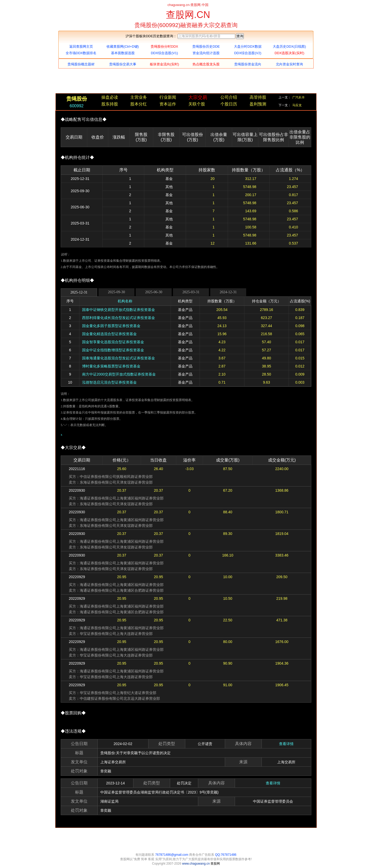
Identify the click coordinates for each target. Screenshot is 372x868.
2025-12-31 (79, 292)
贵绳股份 (77, 99)
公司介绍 (229, 97)
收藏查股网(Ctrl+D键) (123, 46)
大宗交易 (198, 97)
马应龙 (297, 105)
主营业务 (139, 97)
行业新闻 (168, 97)
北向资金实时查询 (289, 64)
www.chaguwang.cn (196, 864)
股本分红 (139, 104)
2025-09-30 (116, 292)
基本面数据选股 (123, 53)
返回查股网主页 (81, 46)
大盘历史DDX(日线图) (289, 46)
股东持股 (110, 104)
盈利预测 (258, 104)
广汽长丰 (299, 97)
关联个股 (197, 104)
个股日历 (229, 104)
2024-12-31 (228, 292)
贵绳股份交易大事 (123, 64)
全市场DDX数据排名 (81, 53)
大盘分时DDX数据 (248, 46)
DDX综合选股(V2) (248, 53)
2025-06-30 (154, 292)
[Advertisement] (186, 82)
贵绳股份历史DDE (206, 46)
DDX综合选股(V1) (164, 53)
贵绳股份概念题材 (81, 64)
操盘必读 (110, 97)
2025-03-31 (191, 292)
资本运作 (168, 104)
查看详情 (286, 744)
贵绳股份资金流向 (248, 64)
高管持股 (258, 97)
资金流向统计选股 (206, 53)
